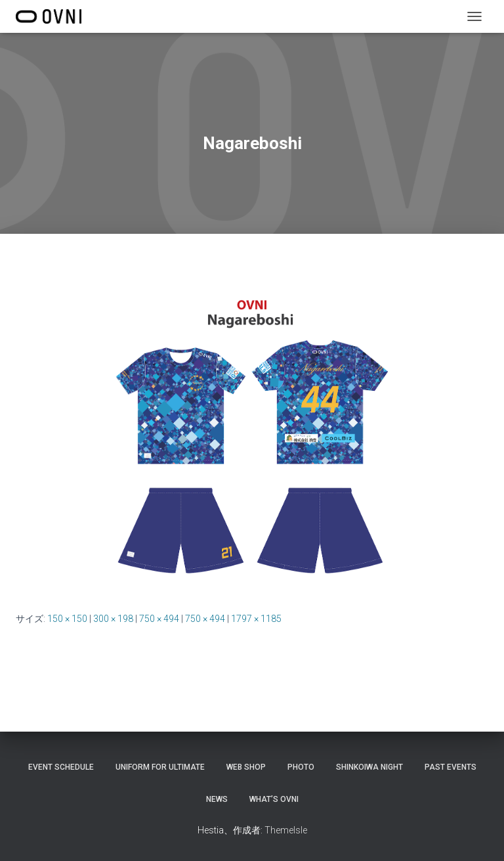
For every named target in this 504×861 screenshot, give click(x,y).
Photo (301, 767)
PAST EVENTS (451, 767)
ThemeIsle (286, 830)
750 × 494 (159, 619)
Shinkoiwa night (369, 767)
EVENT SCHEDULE (61, 767)
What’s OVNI (274, 799)
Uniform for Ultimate (160, 767)
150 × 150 (67, 619)
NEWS (217, 799)
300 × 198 (113, 619)
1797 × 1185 (256, 619)
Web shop (246, 767)
